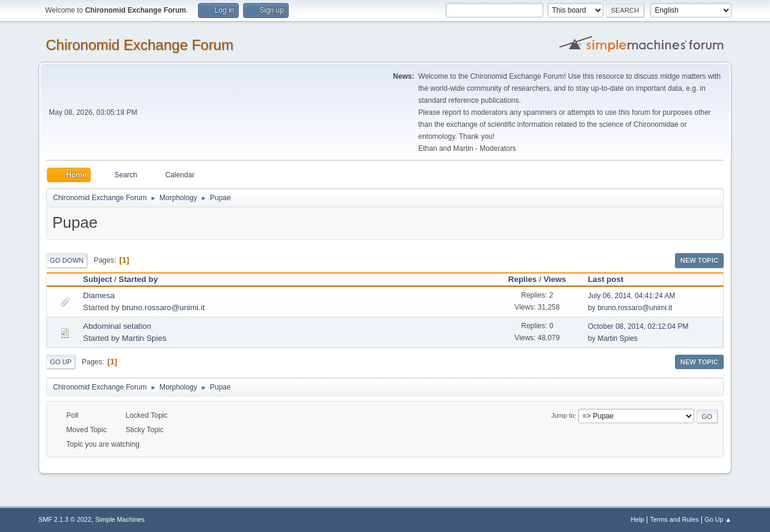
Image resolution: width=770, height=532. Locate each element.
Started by (143, 279)
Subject (97, 279)
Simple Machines (120, 519)
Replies (522, 279)
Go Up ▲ (718, 519)
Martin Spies (144, 338)
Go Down (67, 260)
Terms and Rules (675, 519)
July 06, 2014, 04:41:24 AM (631, 296)
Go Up (61, 362)
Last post (605, 279)
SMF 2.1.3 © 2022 (65, 519)
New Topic (699, 260)
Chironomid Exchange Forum (140, 45)
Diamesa (99, 295)
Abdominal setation (117, 326)
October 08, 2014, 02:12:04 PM (638, 326)
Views (555, 279)
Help (638, 519)
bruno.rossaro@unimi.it (163, 307)
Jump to (562, 416)
